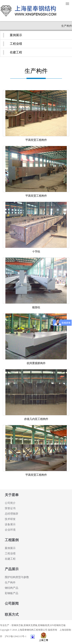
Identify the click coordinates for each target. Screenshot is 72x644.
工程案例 (12, 540)
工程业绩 (16, 44)
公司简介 (10, 503)
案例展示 (16, 35)
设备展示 (10, 524)
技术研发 (10, 519)
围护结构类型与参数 (17, 577)
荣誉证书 (10, 508)
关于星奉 (12, 495)
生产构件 (10, 583)
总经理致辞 (12, 514)
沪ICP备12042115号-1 (16, 636)
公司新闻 (12, 603)
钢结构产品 (12, 588)
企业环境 (10, 530)
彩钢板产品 (12, 593)
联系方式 (12, 615)
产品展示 (12, 569)
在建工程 (16, 52)
